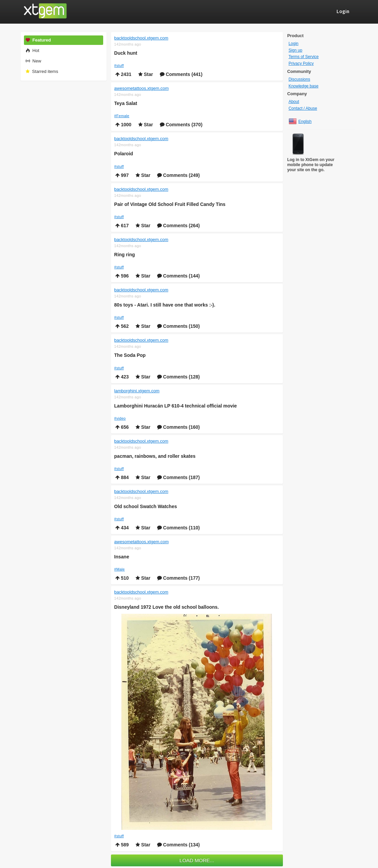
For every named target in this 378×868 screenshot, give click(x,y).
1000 (123, 125)
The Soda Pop (130, 355)
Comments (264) (179, 226)
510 (122, 578)
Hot (32, 50)
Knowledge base (304, 86)
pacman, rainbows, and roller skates (155, 456)
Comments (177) (179, 578)
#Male (120, 569)
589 (122, 845)
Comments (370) (181, 125)
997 (122, 175)
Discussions (299, 79)
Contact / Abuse (303, 108)
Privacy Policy (301, 63)
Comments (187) (179, 477)
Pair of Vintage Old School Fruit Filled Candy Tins (170, 204)
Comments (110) (179, 528)
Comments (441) (181, 74)
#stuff (119, 65)
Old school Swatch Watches (146, 506)
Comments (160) (179, 427)
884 (122, 477)
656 (122, 427)
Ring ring (125, 255)
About (294, 102)
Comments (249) (179, 175)
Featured (38, 40)
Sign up (296, 50)
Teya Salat (126, 103)
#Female (122, 116)
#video (120, 418)
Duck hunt (126, 53)
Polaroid (124, 154)
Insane (122, 557)
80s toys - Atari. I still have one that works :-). (165, 305)
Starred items (42, 71)
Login (294, 44)
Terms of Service (304, 57)
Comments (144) (179, 276)
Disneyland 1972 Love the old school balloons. (167, 607)
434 (122, 528)
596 (122, 276)
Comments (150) (179, 326)
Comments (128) (179, 377)
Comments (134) (179, 845)
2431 (123, 74)
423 (122, 377)
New (33, 61)
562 (122, 326)
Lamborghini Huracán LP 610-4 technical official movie (176, 406)
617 (122, 226)
